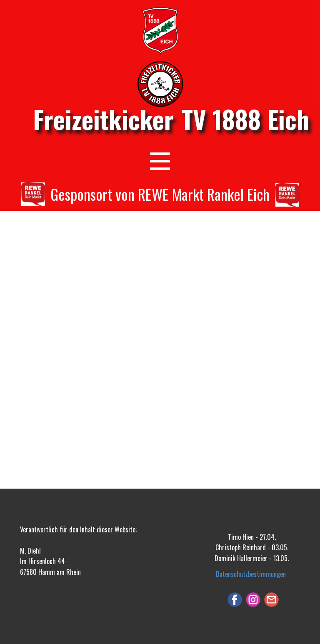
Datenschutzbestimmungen (251, 574)
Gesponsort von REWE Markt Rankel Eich (160, 194)
